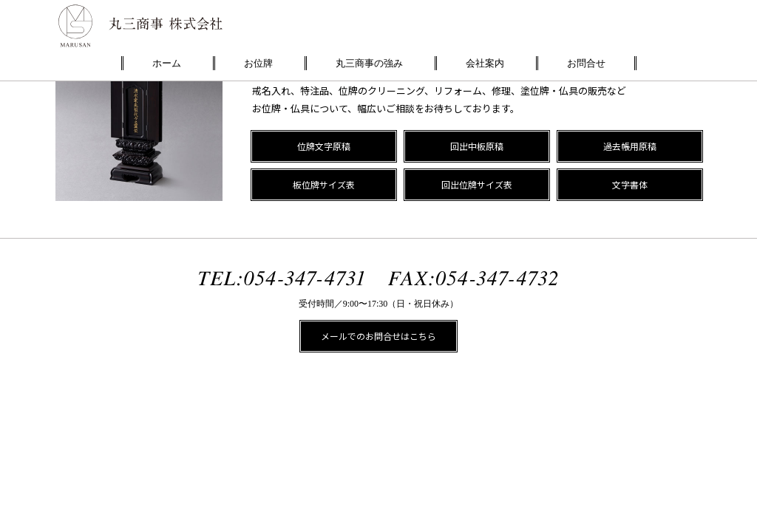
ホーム (167, 63)
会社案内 (485, 63)
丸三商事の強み (369, 63)
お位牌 (258, 63)
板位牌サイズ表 (324, 184)
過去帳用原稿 (630, 146)
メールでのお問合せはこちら (378, 336)
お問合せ (586, 63)
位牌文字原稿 (324, 146)
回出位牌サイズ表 (477, 184)
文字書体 (630, 184)
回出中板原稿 (477, 146)
